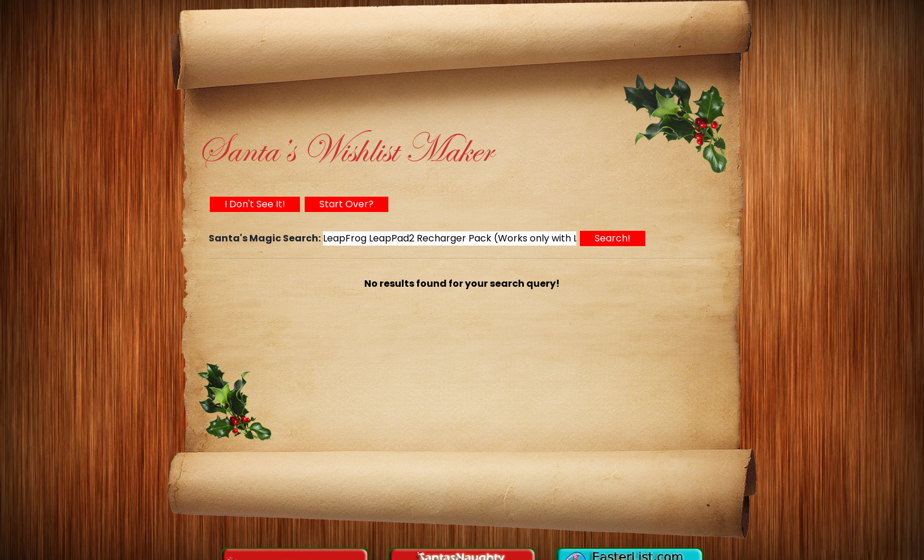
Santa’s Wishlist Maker (344, 150)
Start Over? (346, 204)
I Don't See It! (255, 204)
